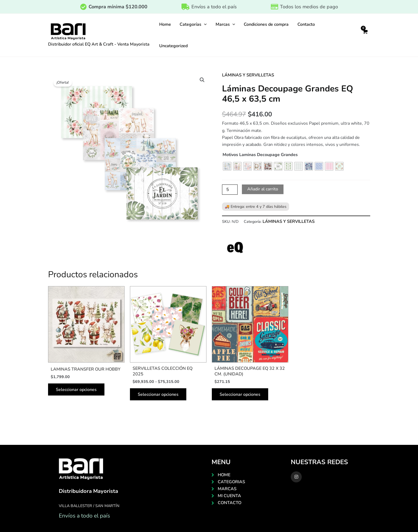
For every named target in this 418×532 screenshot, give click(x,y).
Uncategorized (173, 46)
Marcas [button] (225, 24)
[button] (204, 24)
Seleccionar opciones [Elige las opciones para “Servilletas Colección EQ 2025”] (158, 395)
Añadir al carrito (263, 189)
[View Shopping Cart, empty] (365, 35)
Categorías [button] (193, 24)
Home (165, 24)
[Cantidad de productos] (230, 190)
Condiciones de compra (266, 24)
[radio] (227, 166)
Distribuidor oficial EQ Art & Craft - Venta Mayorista (99, 44)
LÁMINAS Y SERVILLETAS (248, 75)
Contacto (305, 24)
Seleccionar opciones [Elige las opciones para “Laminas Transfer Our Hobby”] (77, 390)
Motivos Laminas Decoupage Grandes (260, 155)
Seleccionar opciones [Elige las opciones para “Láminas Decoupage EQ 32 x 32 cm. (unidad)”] (240, 395)
